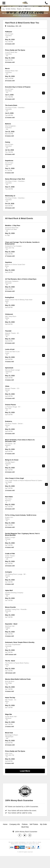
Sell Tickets (34, 824)
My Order (44, 824)
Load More (25, 771)
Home (5, 824)
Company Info (15, 824)
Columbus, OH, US (13, 26)
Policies (25, 824)
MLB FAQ (25, 827)
